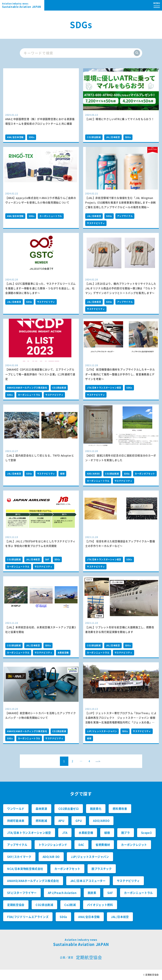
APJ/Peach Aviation (62, 893)
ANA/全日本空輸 (15, 137)
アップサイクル (125, 216)
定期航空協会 (16, 905)
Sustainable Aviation (23, 5)
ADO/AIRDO (93, 474)
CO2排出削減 (94, 137)
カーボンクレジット (134, 845)
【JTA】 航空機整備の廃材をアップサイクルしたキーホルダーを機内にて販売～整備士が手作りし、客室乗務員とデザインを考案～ (120, 374)
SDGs (32, 137)
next (99, 763)
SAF (47, 559)
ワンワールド (16, 809)
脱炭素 (92, 893)
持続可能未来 (16, 821)
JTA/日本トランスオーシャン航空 (104, 388)
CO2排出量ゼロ (69, 809)
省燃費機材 (103, 845)
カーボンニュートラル (51, 216)
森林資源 (41, 809)
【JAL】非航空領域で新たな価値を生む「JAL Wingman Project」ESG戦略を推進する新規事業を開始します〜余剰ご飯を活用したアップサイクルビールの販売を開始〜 (121, 203)
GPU (79, 821)
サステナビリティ (96, 223)
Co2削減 (70, 905)
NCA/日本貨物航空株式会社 (25, 869)
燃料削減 (41, 821)
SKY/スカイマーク (19, 857)
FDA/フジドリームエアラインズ (28, 917)
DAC (81, 845)
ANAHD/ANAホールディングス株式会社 (27, 388)
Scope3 (146, 833)
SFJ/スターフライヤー (22, 893)
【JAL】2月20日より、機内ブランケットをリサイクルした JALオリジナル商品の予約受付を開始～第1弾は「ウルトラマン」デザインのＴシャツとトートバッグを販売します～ (121, 288)
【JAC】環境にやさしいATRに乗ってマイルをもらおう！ (120, 119)
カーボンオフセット (145, 474)
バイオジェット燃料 (100, 905)
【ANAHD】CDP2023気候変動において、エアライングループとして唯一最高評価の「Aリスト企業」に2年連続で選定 (40, 374)
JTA (65, 833)
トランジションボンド (53, 845)
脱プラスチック (102, 869)
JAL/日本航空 (113, 137)
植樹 (62, 474)
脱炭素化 (96, 809)
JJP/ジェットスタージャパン (102, 731)
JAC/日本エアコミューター (88, 881)
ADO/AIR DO (51, 857)
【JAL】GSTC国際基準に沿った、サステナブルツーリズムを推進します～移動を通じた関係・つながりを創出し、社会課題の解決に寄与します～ (40, 288)
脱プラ (126, 833)
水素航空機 (63, 653)
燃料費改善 (120, 809)
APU (61, 821)
